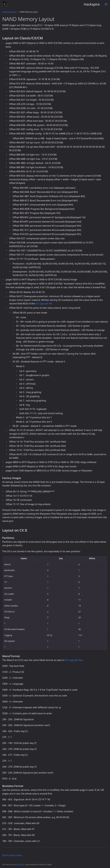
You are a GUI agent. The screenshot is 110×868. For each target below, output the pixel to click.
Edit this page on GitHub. (12, 855)
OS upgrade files (74, 660)
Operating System (10, 12)
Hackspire (51, 4)
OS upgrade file (44, 304)
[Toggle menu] (106, 4)
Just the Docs (19, 865)
